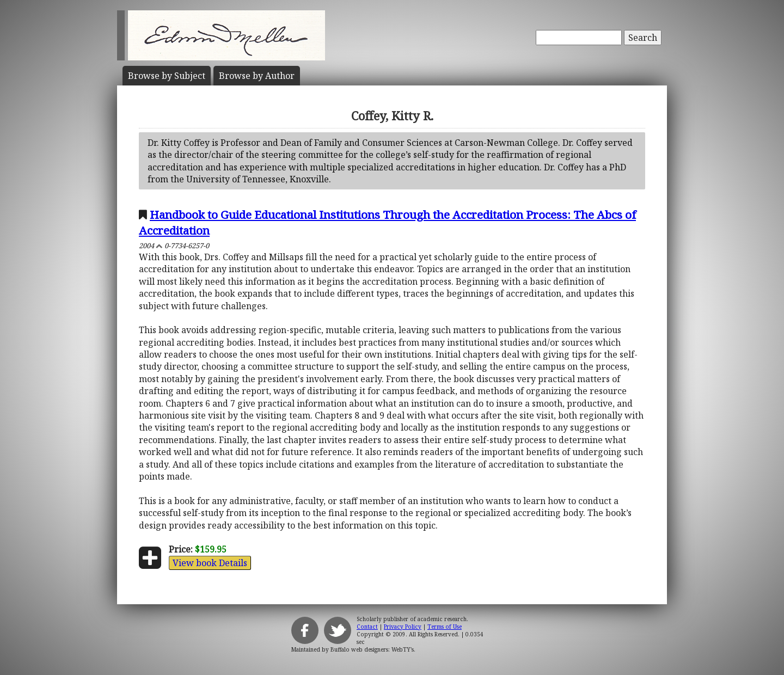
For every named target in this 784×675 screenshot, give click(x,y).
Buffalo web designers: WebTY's (372, 649)
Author (257, 76)
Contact (367, 627)
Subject (167, 76)
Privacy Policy (403, 627)
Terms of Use (445, 627)
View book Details (210, 563)
